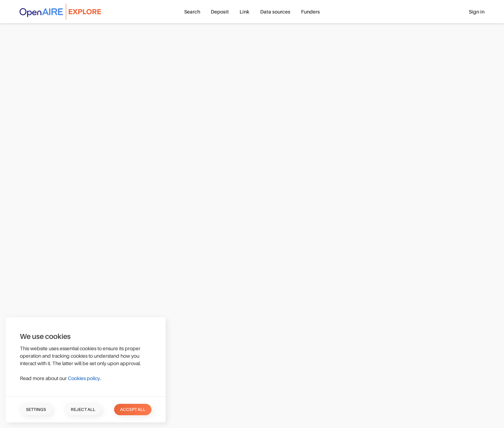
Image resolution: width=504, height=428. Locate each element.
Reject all (83, 410)
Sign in (477, 12)
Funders (310, 12)
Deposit (220, 12)
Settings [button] (36, 410)
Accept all (133, 410)
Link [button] (245, 12)
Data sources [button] (275, 12)
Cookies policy (84, 378)
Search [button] (192, 12)
